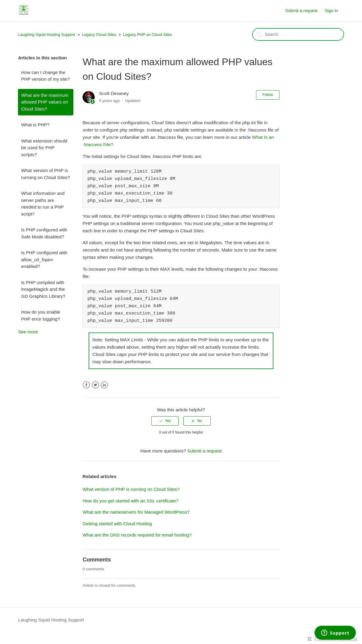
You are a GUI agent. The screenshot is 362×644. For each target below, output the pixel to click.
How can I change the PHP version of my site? (45, 76)
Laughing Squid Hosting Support (46, 35)
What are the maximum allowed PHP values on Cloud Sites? (45, 102)
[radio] (165, 421)
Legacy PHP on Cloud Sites (147, 35)
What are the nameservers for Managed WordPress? (136, 512)
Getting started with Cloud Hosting (117, 524)
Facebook (86, 385)
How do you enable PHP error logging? (40, 315)
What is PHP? (35, 125)
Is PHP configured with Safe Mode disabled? (44, 233)
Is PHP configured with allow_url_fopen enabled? (44, 259)
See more (28, 332)
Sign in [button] (331, 11)
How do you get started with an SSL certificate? (130, 501)
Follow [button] (268, 95)
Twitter (95, 385)
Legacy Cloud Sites (99, 35)
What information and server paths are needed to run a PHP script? (43, 204)
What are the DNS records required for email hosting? (137, 535)
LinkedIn (104, 385)
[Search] (298, 34)
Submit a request (301, 11)
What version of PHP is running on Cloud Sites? (45, 174)
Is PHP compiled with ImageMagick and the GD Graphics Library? (43, 289)
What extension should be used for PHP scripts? (44, 148)
